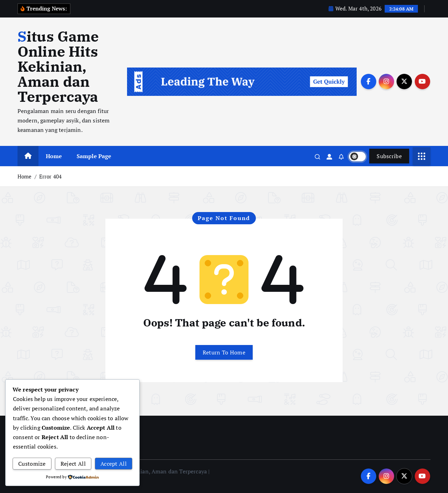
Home (54, 156)
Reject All (73, 464)
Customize (32, 464)
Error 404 (50, 176)
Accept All (114, 464)
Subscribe (389, 156)
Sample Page (94, 156)
